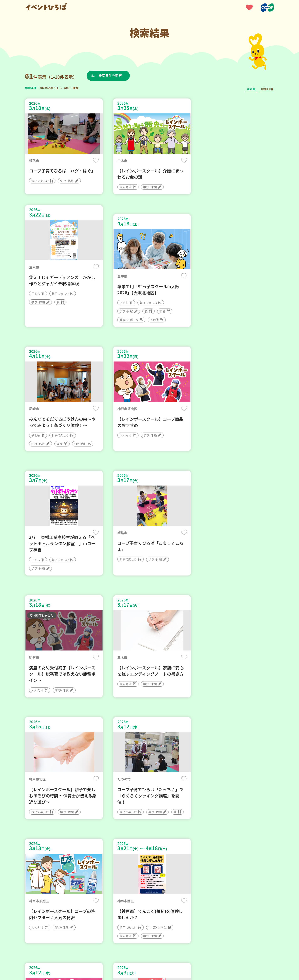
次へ (169, 855)
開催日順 (267, 89)
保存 (94, 160)
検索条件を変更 (111, 76)
